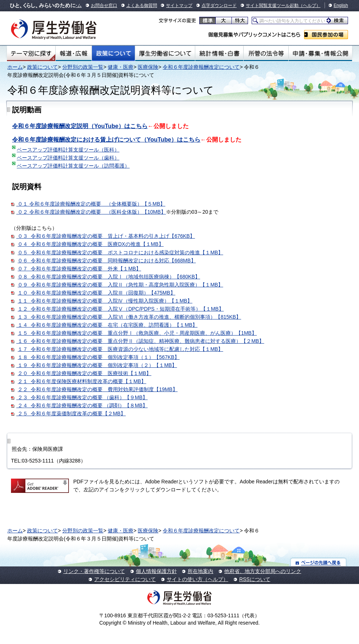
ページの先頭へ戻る (319, 562)
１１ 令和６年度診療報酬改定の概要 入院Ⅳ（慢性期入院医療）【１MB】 (105, 301)
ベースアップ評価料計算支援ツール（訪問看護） (73, 166)
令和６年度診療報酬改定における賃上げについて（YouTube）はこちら (106, 140)
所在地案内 (200, 571)
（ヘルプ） (310, 5)
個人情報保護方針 (156, 571)
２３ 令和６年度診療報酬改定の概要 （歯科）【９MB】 (82, 397)
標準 (208, 20)
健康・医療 (121, 67)
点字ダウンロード (219, 5)
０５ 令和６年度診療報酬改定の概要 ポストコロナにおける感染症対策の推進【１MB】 (120, 252)
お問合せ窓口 (104, 5)
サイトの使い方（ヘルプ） (197, 579)
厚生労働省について (165, 53)
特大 (240, 20)
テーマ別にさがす (31, 53)
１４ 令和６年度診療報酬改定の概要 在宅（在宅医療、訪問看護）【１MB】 (107, 325)
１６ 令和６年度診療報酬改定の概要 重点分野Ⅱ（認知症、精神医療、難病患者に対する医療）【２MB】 (138, 341)
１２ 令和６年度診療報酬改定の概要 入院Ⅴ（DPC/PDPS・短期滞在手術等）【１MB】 (121, 309)
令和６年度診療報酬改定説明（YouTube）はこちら (80, 126)
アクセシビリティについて (125, 579)
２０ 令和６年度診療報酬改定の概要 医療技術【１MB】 (84, 373)
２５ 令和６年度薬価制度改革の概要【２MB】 (71, 413)
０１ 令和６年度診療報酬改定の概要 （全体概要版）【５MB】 (91, 204)
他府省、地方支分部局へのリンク (263, 571)
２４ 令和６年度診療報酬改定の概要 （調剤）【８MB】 (79, 405)
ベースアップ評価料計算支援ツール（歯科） (68, 158)
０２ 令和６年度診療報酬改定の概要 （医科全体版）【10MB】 (91, 212)
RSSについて (255, 579)
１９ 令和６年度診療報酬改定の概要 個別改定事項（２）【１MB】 (94, 365)
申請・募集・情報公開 (320, 53)
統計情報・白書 (219, 53)
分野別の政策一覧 (83, 67)
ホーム (15, 67)
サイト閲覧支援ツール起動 (272, 5)
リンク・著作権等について (94, 571)
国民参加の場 (326, 35)
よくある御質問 (142, 5)
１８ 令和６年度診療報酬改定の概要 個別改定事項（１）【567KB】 (99, 357)
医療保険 (148, 67)
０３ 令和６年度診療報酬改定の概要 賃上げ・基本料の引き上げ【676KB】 (106, 236)
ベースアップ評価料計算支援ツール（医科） (68, 150)
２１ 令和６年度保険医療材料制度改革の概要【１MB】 (82, 381)
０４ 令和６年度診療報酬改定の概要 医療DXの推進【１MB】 (90, 244)
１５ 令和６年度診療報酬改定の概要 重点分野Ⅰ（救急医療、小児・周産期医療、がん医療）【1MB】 (137, 333)
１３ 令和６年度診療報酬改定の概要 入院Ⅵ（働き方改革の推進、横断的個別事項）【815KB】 (129, 317)
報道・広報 (74, 53)
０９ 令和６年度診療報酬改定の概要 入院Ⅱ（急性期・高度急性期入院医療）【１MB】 (120, 285)
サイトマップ (179, 5)
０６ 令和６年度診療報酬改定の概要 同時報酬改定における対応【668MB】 (107, 261)
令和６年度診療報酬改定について (201, 67)
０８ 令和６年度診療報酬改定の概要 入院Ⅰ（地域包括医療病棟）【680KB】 (109, 277)
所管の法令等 (266, 53)
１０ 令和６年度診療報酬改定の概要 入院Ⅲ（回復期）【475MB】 (96, 293)
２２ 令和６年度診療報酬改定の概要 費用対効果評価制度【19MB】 (97, 389)
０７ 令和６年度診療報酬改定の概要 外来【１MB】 (79, 269)
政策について (113, 53)
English (341, 5)
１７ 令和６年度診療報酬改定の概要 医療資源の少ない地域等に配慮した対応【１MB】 (120, 349)
